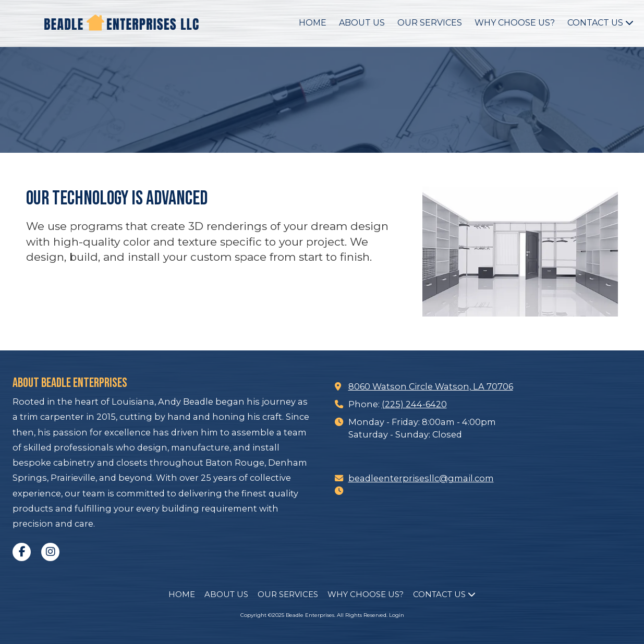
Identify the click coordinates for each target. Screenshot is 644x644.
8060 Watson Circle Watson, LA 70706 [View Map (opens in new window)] (431, 386)
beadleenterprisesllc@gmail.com (421, 478)
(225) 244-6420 (414, 404)
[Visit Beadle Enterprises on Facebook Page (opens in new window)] (22, 552)
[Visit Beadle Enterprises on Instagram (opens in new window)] (50, 552)
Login (397, 615)
